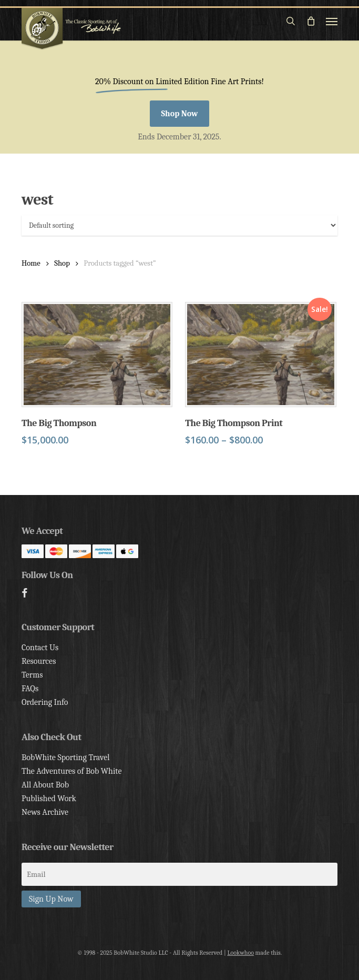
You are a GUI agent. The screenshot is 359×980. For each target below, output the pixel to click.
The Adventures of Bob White (72, 771)
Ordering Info (45, 702)
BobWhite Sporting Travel (66, 757)
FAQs (30, 689)
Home (31, 263)
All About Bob (45, 785)
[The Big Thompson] (97, 355)
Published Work (49, 799)
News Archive (45, 812)
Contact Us (40, 648)
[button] (332, 21)
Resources (39, 661)
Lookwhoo (240, 953)
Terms (32, 675)
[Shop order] (179, 225)
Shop (62, 263)
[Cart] (311, 21)
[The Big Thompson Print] (260, 355)
